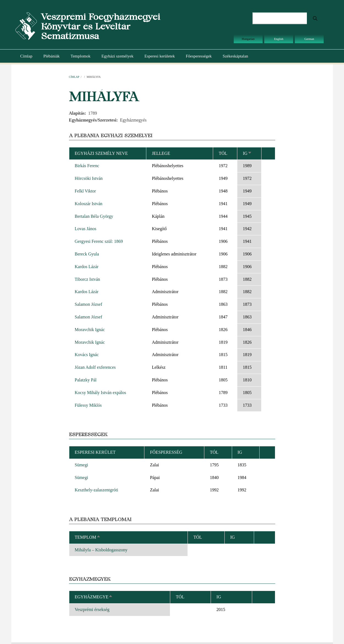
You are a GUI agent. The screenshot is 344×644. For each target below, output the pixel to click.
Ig (247, 153)
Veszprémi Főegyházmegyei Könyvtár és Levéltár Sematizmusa (101, 26)
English (279, 39)
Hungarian (248, 39)
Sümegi (82, 465)
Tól (223, 153)
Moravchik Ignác (90, 330)
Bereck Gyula (87, 254)
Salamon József (89, 304)
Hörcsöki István (89, 178)
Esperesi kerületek (159, 56)
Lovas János (86, 229)
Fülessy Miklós (88, 405)
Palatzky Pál (86, 380)
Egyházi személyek (117, 56)
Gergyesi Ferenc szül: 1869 (99, 241)
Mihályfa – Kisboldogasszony (101, 550)
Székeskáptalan (235, 56)
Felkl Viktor (85, 191)
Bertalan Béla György (94, 216)
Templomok (81, 56)
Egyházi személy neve (101, 153)
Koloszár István (89, 204)
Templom (88, 537)
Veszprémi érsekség (92, 609)
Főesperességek (199, 56)
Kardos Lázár (87, 267)
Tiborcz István (87, 279)
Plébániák (52, 56)
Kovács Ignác (87, 355)
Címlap (26, 56)
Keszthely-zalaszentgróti (97, 490)
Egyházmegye (94, 597)
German (309, 39)
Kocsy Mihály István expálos (101, 393)
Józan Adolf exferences (95, 367)
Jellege (161, 153)
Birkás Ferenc (87, 166)
